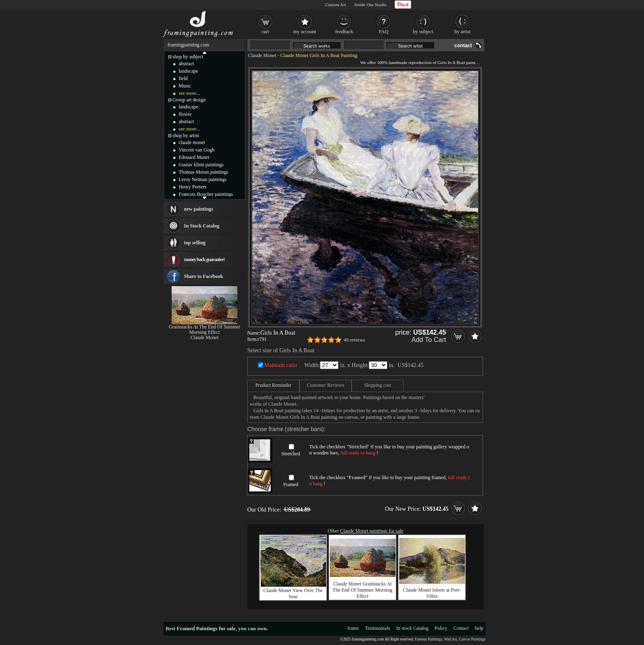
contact (463, 46)
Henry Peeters (193, 187)
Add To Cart (429, 340)
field (183, 78)
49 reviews (354, 340)
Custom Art (336, 5)
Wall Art (451, 639)
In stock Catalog (413, 628)
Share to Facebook (204, 276)
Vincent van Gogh (197, 150)
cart (265, 32)
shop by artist (186, 135)
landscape (188, 71)
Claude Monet (262, 55)
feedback (344, 32)
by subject (423, 32)
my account (305, 32)
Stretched (291, 454)
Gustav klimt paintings (201, 165)
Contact (461, 628)
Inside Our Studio (370, 5)
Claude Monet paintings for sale (372, 531)
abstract (186, 64)
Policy (441, 628)
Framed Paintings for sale (206, 628)
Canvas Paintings (472, 639)
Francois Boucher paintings (206, 194)
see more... (189, 93)
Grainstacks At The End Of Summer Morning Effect (205, 329)
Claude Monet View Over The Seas (293, 593)
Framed (291, 484)
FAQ (383, 32)
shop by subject (188, 57)
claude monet (192, 142)
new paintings (199, 209)
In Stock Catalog (202, 226)
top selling (195, 243)
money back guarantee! (204, 259)
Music (185, 86)
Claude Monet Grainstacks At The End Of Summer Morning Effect (362, 590)
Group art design (189, 100)
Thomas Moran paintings (204, 172)
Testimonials (378, 628)
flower (185, 114)
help (479, 628)
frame (353, 628)
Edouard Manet (194, 157)
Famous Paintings (429, 639)
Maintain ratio (281, 365)
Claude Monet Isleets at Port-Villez (432, 593)
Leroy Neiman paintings (203, 179)
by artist (463, 32)
